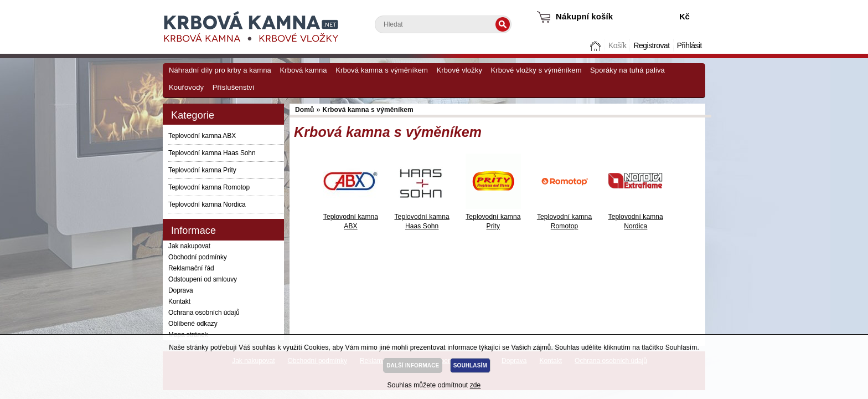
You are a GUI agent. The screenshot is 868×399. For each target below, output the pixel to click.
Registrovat (651, 46)
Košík (617, 46)
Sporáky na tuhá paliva (627, 70)
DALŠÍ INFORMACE (413, 365)
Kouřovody (186, 87)
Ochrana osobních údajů (204, 313)
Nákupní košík (584, 16)
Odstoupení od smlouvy (203, 279)
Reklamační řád (191, 268)
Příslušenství (234, 87)
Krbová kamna (303, 70)
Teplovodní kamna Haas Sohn (212, 153)
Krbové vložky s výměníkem (536, 70)
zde (476, 385)
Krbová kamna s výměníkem (382, 70)
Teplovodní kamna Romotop (209, 187)
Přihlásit (689, 46)
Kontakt (179, 301)
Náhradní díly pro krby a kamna (220, 70)
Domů (597, 46)
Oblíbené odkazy (193, 324)
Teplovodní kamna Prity (202, 170)
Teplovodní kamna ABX (202, 136)
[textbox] (443, 24)
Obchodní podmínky (198, 257)
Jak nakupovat (189, 246)
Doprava (181, 290)
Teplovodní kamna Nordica (207, 204)
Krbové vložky (459, 70)
